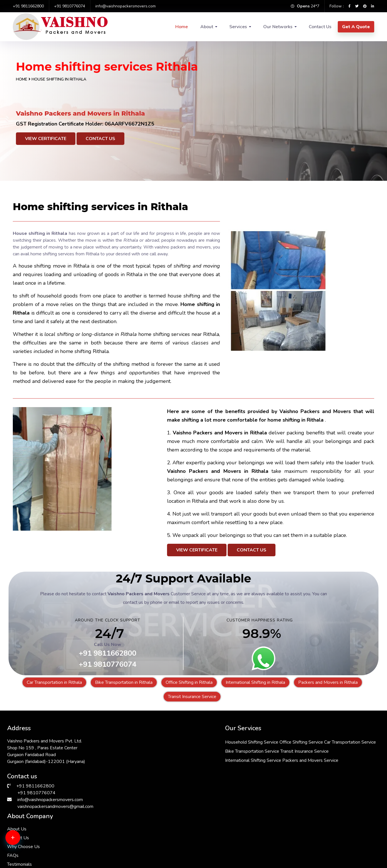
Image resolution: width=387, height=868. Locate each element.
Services (238, 27)
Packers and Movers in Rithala (328, 682)
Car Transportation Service (181, 750)
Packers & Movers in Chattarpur (40, 849)
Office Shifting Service (231, 740)
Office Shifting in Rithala (189, 682)
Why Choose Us (273, 757)
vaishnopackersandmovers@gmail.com (55, 805)
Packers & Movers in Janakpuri (315, 842)
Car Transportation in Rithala (54, 682)
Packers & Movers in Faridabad (224, 835)
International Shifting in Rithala (255, 682)
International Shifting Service (183, 777)
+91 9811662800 (28, 6)
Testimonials (269, 775)
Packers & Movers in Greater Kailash (137, 828)
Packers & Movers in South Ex (223, 822)
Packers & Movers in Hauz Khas (40, 835)
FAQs (263, 766)
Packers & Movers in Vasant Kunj (41, 822)
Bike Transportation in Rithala (124, 682)
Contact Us (320, 27)
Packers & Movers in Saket (220, 828)
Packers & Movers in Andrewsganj (227, 849)
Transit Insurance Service (192, 697)
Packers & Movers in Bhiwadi (129, 849)
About (207, 27)
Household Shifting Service (181, 740)
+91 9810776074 (70, 6)
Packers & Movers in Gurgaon (37, 828)
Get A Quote (356, 27)
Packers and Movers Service (183, 786)
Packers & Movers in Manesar (315, 849)
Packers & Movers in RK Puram (132, 822)
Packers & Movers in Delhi (127, 842)
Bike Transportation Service (182, 759)
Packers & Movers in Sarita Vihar (40, 842)
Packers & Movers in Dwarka (314, 822)
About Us (267, 739)
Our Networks (278, 27)
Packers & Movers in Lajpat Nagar (319, 835)
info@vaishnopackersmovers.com (125, 6)
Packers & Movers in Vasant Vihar (227, 842)
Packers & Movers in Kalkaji (128, 835)
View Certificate (46, 139)
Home (182, 27)
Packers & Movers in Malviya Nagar (321, 828)
